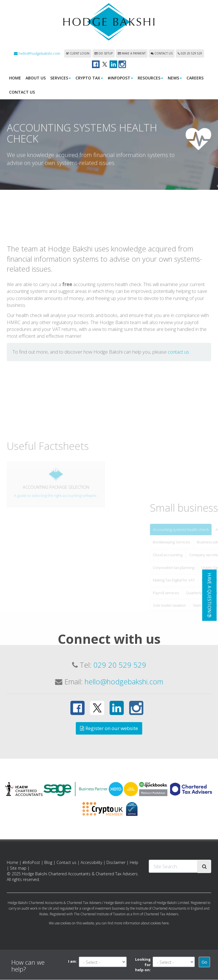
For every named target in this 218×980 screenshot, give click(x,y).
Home (15, 78)
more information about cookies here (141, 923)
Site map (18, 868)
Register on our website (109, 728)
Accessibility (91, 863)
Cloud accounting (186, 595)
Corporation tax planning (192, 607)
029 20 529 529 (190, 54)
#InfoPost (120, 78)
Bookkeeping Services (190, 582)
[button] (209, 595)
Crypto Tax (89, 78)
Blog (48, 863)
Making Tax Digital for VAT (193, 620)
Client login (78, 54)
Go (204, 962)
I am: (73, 962)
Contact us (162, 54)
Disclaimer (116, 863)
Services (61, 78)
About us (36, 78)
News (175, 78)
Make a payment (132, 54)
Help (134, 863)
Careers (195, 78)
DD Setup (104, 54)
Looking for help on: (143, 965)
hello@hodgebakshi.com (37, 54)
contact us (178, 392)
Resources (150, 78)
